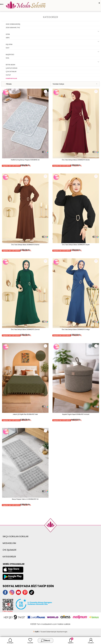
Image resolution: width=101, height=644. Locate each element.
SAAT (8, 48)
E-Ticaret (42, 632)
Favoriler (30, 640)
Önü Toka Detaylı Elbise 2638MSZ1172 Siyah (76, 245)
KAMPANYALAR (11, 78)
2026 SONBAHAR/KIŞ (13, 24)
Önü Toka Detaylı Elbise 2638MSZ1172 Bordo (76, 160)
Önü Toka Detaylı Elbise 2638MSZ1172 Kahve (25, 245)
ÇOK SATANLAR (11, 72)
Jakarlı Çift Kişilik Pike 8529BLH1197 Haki (25, 414)
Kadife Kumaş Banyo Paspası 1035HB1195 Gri (25, 160)
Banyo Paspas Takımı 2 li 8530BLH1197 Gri (25, 499)
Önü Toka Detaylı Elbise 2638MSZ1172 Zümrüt (25, 330)
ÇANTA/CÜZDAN (12, 68)
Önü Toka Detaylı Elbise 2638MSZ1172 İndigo (76, 330)
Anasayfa (10, 640)
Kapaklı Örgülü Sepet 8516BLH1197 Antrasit (76, 414)
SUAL (7, 58)
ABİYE (8, 38)
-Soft (36, 632)
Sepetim (71, 640)
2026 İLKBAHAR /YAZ (13, 28)
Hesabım (91, 640)
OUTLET (8, 75)
